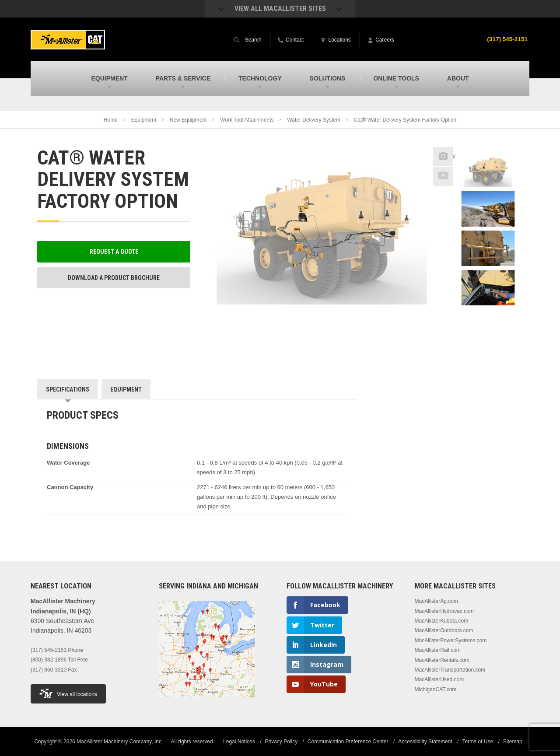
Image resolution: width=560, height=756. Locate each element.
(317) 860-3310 (49, 670)
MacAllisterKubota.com (442, 621)
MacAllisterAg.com (436, 601)
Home (111, 120)
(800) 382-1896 (49, 660)
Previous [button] (488, 144)
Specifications (68, 389)
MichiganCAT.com (436, 689)
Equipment (144, 120)
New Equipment (188, 120)
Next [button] (499, 316)
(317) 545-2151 (507, 39)
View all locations (68, 693)
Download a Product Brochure (114, 278)
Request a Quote (114, 252)
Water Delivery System (314, 120)
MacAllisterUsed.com (439, 679)
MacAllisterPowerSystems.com (451, 640)
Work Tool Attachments (247, 120)
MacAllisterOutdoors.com (444, 630)
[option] (488, 171)
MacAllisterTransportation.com (450, 670)
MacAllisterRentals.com (442, 660)
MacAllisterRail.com (438, 650)
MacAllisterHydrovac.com (444, 611)
